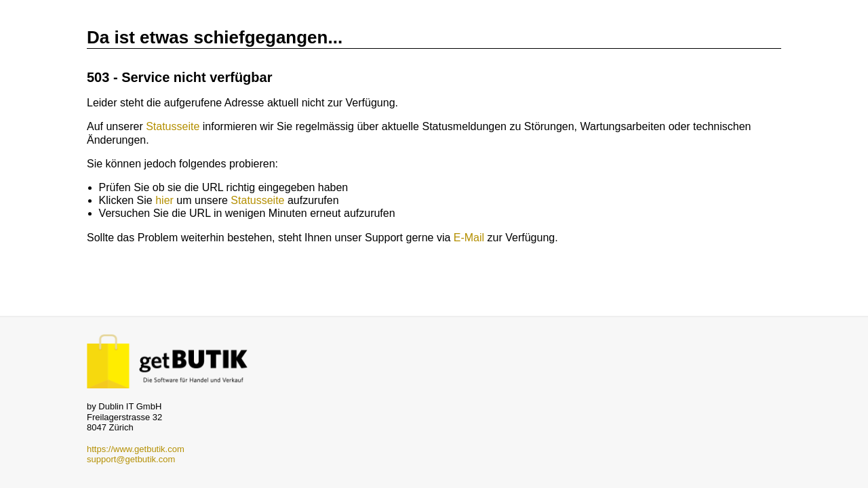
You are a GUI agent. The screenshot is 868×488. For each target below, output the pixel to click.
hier (164, 200)
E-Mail (469, 238)
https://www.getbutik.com (136, 449)
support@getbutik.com (131, 459)
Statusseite (173, 126)
